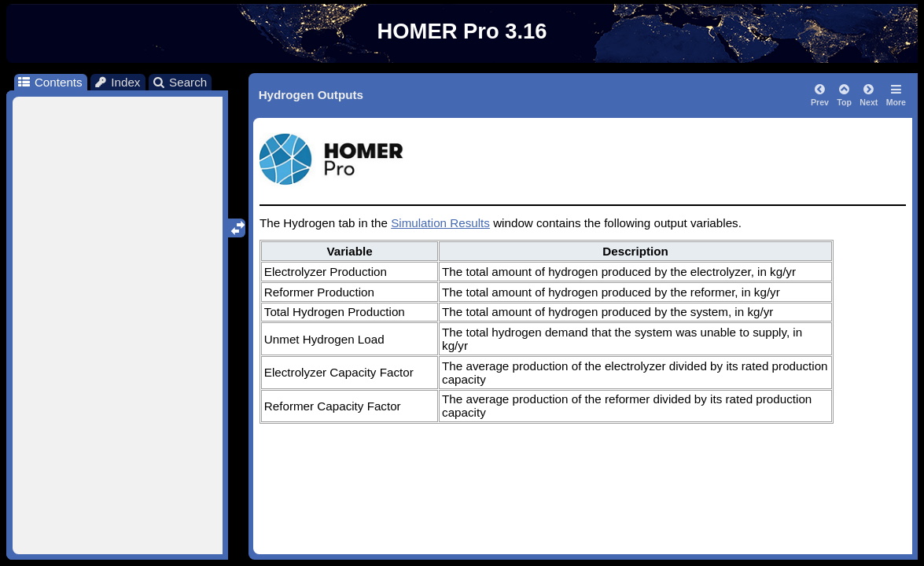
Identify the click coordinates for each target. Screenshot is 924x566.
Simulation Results (440, 223)
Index (117, 82)
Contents (49, 82)
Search (180, 82)
